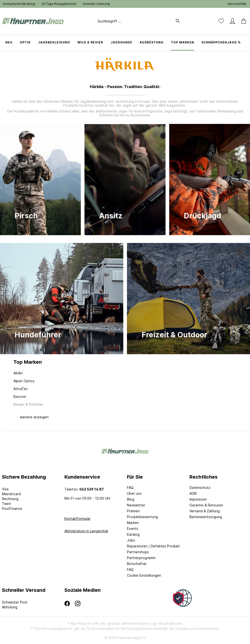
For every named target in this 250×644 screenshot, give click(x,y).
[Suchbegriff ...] (131, 21)
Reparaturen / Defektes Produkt (153, 546)
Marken (133, 523)
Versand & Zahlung (205, 511)
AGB (193, 493)
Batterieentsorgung (206, 517)
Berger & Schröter (28, 404)
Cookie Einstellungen (144, 575)
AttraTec (21, 389)
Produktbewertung (142, 517)
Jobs (131, 540)
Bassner (20, 397)
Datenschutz (200, 488)
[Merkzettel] (221, 21)
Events (133, 528)
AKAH (18, 373)
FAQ (130, 488)
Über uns (134, 493)
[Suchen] (180, 21)
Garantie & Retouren (206, 505)
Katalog (133, 534)
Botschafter (137, 564)
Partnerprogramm (141, 558)
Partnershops (138, 552)
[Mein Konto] (232, 21)
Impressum (198, 499)
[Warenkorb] (242, 21)
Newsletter (136, 505)
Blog (131, 499)
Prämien (133, 511)
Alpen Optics (24, 381)
